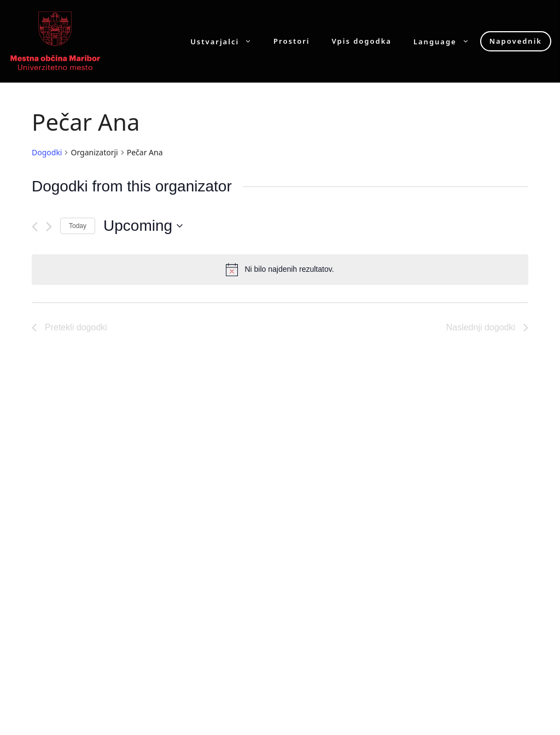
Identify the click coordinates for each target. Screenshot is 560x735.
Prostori (291, 41)
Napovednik (516, 41)
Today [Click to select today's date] (78, 226)
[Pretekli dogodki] (35, 227)
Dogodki (47, 152)
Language (447, 41)
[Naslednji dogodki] (49, 227)
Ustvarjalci (226, 41)
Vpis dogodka (362, 41)
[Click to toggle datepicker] (143, 226)
